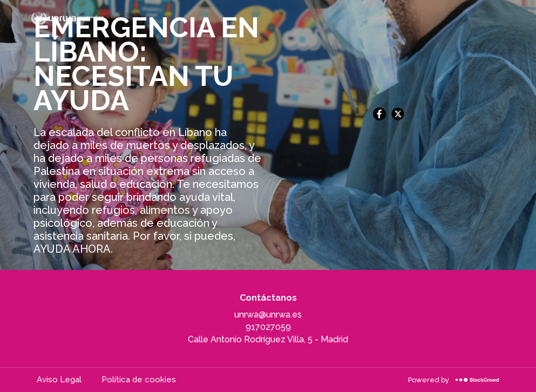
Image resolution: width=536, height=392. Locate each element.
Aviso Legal (59, 380)
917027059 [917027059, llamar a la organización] (268, 327)
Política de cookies (139, 380)
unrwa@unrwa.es (268, 315)
